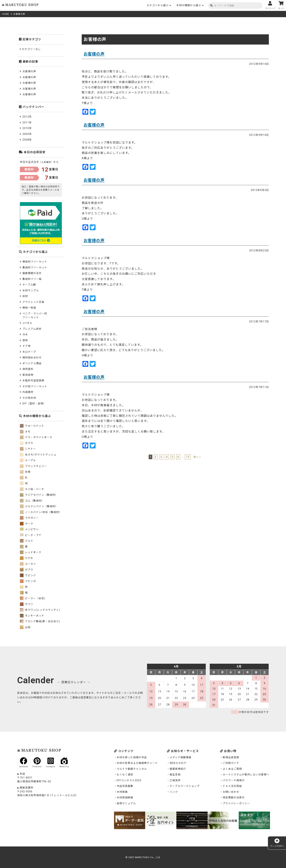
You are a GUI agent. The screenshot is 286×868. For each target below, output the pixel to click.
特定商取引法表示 (234, 798)
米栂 (25, 472)
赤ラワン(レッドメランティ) (40, 610)
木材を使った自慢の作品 (132, 757)
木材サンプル (31, 290)
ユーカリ (28, 564)
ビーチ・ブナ (31, 535)
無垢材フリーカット (35, 262)
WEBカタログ (178, 763)
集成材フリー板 (32, 279)
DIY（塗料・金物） (34, 404)
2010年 (27, 128)
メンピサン (29, 529)
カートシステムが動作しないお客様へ (246, 775)
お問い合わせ (231, 792)
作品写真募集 (125, 786)
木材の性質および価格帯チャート (137, 763)
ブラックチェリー (33, 466)
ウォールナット (32, 426)
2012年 (27, 117)
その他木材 (29, 398)
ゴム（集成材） (32, 501)
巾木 (25, 334)
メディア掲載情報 (180, 757)
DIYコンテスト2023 (129, 780)
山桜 (25, 627)
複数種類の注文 (32, 273)
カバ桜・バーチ (32, 489)
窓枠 (25, 340)
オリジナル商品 (32, 363)
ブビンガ (28, 581)
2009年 (27, 134)
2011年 (27, 123)
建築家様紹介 (178, 769)
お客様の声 (94, 54)
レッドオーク (31, 552)
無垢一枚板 (29, 308)
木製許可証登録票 (33, 381)
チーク (27, 524)
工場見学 (175, 780)
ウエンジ (28, 575)
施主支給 (175, 775)
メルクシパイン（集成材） (39, 506)
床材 (25, 296)
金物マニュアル (126, 803)
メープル (28, 460)
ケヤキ (27, 558)
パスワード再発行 (234, 780)
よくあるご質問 (232, 769)
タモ (25, 432)
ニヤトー (28, 449)
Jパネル (27, 323)
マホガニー (29, 518)
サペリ (27, 604)
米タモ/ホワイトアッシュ (38, 455)
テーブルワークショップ (185, 786)
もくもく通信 (125, 775)
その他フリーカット (35, 386)
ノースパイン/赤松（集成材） (41, 512)
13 (188, 457)
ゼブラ (27, 570)
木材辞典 (122, 792)
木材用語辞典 (125, 798)
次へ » (197, 457)
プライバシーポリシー (236, 803)
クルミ (27, 541)
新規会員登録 (231, 757)
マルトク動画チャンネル (132, 769)
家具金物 (28, 375)
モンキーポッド (32, 616)
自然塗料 (28, 369)
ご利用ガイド (231, 763)
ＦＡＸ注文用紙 (232, 786)
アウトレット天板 (33, 302)
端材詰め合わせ (32, 357)
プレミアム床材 (32, 329)
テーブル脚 (29, 285)
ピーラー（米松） (33, 598)
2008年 (27, 140)
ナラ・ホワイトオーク (36, 437)
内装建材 (28, 392)
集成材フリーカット (35, 267)
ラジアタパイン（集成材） (39, 495)
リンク (174, 792)
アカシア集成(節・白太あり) (40, 621)
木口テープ (29, 352)
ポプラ (27, 443)
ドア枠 (27, 346)
